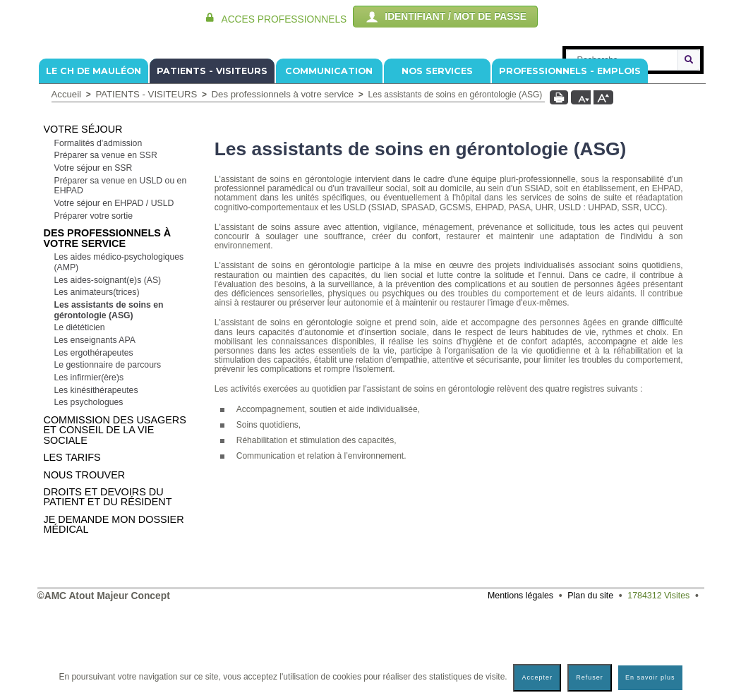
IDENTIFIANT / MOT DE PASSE (445, 17)
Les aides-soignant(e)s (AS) (108, 365)
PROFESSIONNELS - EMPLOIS (570, 156)
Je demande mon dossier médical (114, 609)
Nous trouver (85, 560)
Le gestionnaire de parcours (108, 449)
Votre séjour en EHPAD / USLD (114, 288)
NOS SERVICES (437, 156)
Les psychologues (89, 487)
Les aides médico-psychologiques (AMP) (119, 347)
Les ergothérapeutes (94, 437)
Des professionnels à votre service (283, 179)
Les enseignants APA (95, 425)
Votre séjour (83, 214)
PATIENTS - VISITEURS (212, 156)
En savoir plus (650, 677)
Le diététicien (80, 412)
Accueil (67, 179)
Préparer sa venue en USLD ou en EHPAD (121, 271)
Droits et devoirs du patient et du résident (108, 581)
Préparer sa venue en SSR (106, 240)
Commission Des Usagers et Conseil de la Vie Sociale (115, 515)
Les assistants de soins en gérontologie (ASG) (109, 395)
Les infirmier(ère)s (89, 462)
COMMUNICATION (329, 156)
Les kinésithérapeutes (96, 475)
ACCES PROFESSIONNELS (284, 19)
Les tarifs (72, 542)
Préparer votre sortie (94, 301)
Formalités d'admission (98, 228)
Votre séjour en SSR (94, 253)
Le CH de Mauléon (94, 156)
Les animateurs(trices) (97, 377)
